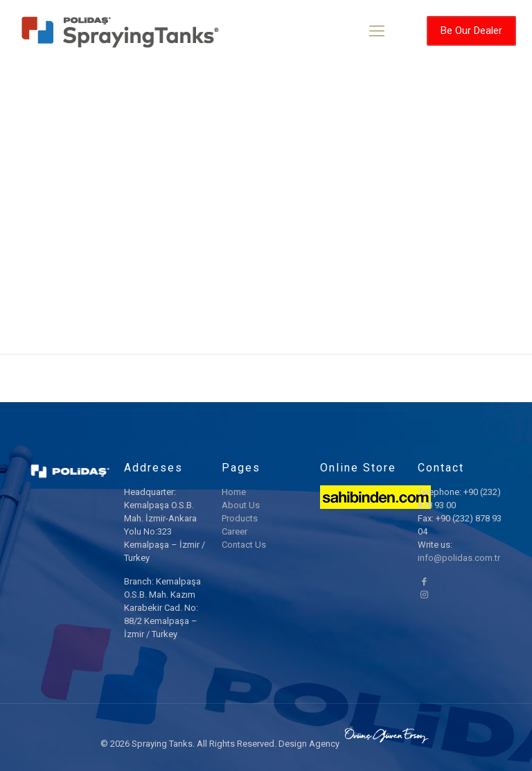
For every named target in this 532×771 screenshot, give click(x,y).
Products (240, 518)
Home (234, 492)
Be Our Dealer (471, 31)
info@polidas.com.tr (459, 558)
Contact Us (244, 545)
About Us (241, 505)
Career (234, 531)
